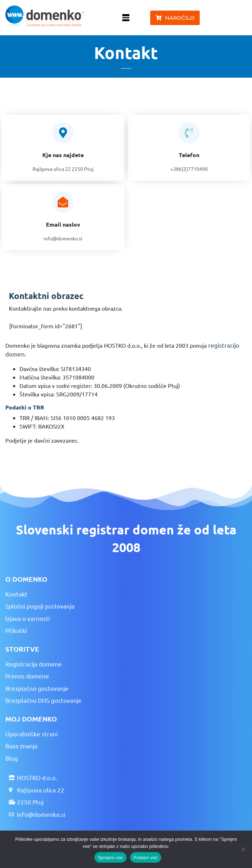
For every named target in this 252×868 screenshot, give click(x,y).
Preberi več (146, 858)
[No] (243, 849)
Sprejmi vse (110, 858)
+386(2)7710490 (189, 169)
